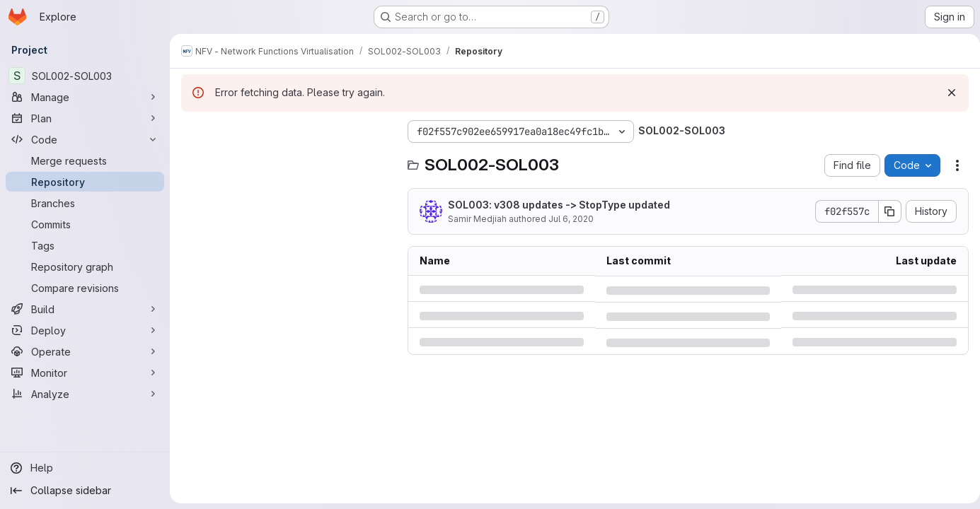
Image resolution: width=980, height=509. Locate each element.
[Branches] (85, 203)
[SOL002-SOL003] (85, 76)
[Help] (85, 468)
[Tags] (85, 245)
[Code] (85, 139)
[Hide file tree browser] (192, 131)
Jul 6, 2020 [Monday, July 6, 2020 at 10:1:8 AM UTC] (571, 219)
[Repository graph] (85, 267)
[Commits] (85, 224)
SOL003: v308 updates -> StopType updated (559, 205)
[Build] (85, 309)
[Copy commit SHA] (884, 211)
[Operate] (85, 351)
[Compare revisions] (85, 288)
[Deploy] (85, 330)
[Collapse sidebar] (85, 491)
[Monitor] (85, 373)
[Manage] (85, 97)
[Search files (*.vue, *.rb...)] (287, 160)
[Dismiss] (946, 93)
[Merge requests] (85, 160)
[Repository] (85, 182)
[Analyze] (85, 394)
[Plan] (85, 118)
